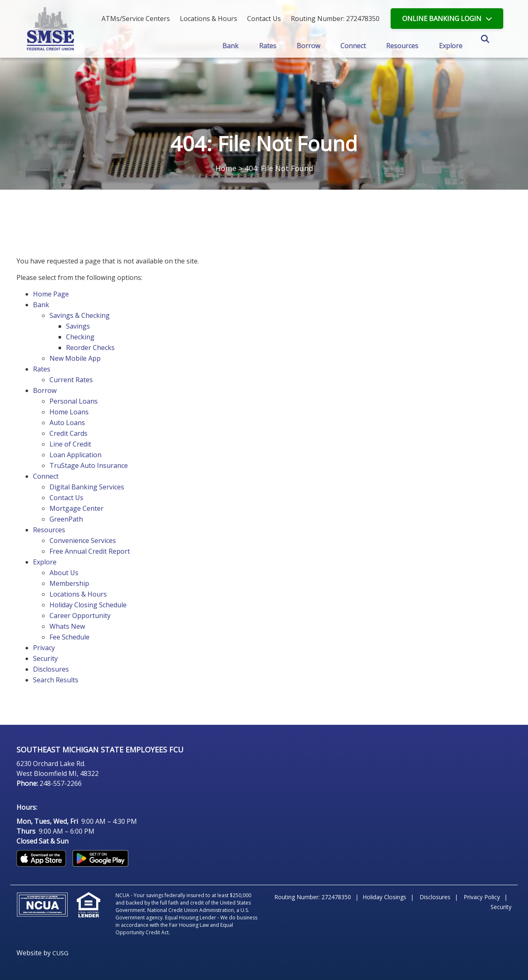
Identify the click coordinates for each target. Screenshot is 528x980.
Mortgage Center (77, 508)
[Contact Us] (264, 19)
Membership (69, 583)
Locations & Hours (78, 594)
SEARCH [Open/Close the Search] (494, 46)
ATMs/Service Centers (136, 19)
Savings (78, 326)
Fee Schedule (70, 637)
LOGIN (442, 19)
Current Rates (71, 380)
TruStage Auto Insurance (89, 465)
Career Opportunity (80, 616)
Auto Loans (67, 423)
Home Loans (69, 412)
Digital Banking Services (87, 487)
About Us (64, 573)
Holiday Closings (384, 897)
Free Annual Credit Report (90, 551)
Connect (46, 476)
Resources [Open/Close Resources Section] (403, 45)
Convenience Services (83, 541)
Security (45, 658)
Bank (41, 305)
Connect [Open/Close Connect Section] (354, 45)
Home (226, 168)
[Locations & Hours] (209, 19)
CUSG (60, 953)
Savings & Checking (80, 315)
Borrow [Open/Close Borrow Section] (308, 45)
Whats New (67, 626)
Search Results (56, 680)
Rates (42, 369)
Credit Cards (68, 433)
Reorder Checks (90, 348)
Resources (49, 530)
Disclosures (51, 669)
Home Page (51, 294)
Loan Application (75, 455)
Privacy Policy (482, 897)
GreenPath (66, 519)
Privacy (44, 648)
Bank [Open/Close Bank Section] (229, 45)
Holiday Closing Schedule (88, 605)
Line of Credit (70, 444)
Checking (80, 337)
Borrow (45, 390)
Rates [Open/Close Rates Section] (267, 45)
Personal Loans (74, 401)
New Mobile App (75, 358)
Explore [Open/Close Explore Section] (452, 45)
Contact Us (66, 498)
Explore (45, 562)
